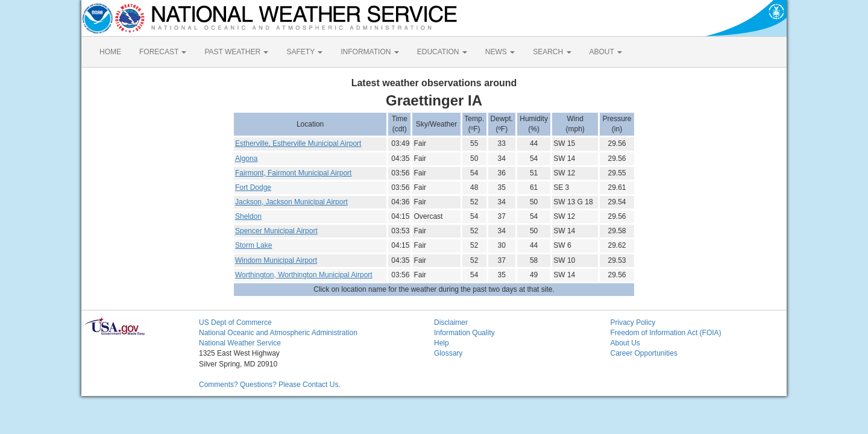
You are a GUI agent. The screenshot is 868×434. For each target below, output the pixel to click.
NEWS (500, 52)
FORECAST (163, 52)
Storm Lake (253, 245)
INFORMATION (370, 52)
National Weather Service (240, 343)
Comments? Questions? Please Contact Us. (270, 385)
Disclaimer (451, 322)
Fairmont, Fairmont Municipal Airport (293, 173)
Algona (246, 159)
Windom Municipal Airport (276, 260)
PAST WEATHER (236, 52)
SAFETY (304, 52)
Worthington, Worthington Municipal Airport (304, 275)
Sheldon (248, 216)
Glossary (448, 353)
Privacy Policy (633, 322)
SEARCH (552, 52)
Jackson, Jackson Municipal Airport (291, 202)
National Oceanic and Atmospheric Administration (278, 333)
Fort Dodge (253, 187)
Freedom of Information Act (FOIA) (666, 333)
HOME (110, 52)
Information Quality (464, 333)
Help (442, 343)
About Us (625, 343)
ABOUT (606, 52)
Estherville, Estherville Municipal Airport (298, 143)
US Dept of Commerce (235, 322)
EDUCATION (442, 52)
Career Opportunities (644, 353)
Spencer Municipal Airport (276, 231)
